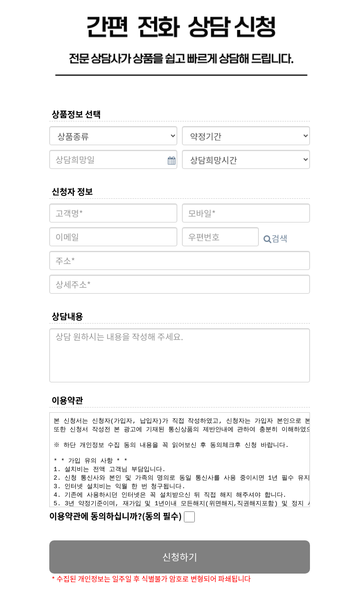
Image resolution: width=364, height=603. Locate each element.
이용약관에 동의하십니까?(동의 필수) (122, 516)
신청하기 (180, 557)
